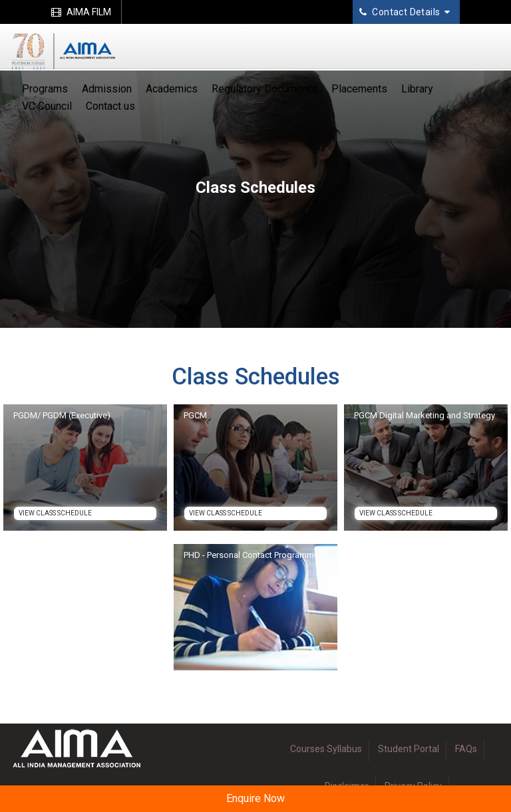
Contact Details (405, 12)
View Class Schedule (55, 513)
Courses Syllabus (326, 749)
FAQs (466, 749)
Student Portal (409, 749)
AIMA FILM (81, 12)
